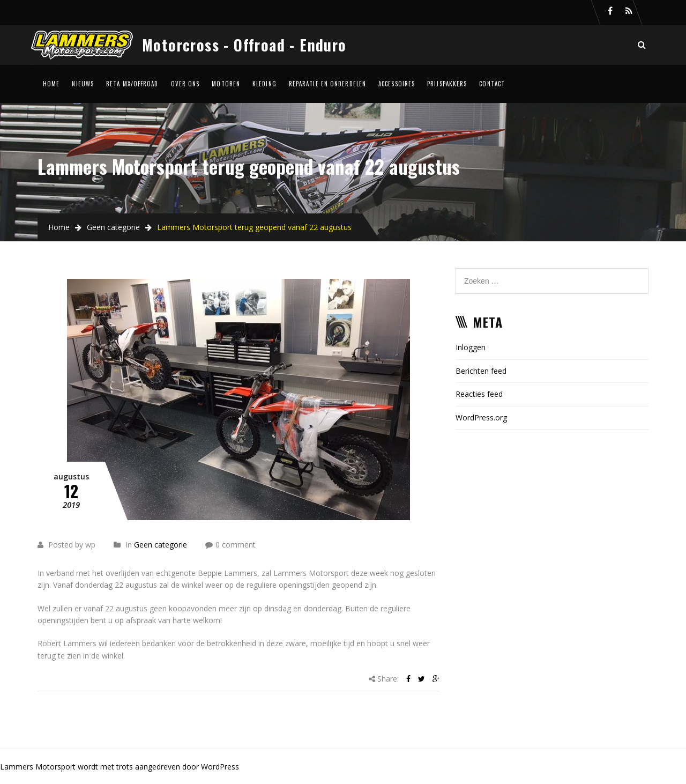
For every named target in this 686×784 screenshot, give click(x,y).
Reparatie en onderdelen (327, 84)
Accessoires (397, 84)
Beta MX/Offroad (132, 84)
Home (51, 84)
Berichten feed (481, 371)
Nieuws (83, 84)
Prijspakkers (447, 84)
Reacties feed (479, 394)
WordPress (220, 767)
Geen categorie (113, 227)
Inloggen (471, 347)
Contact (492, 84)
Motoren (226, 84)
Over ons (185, 84)
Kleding (264, 84)
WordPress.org (481, 417)
